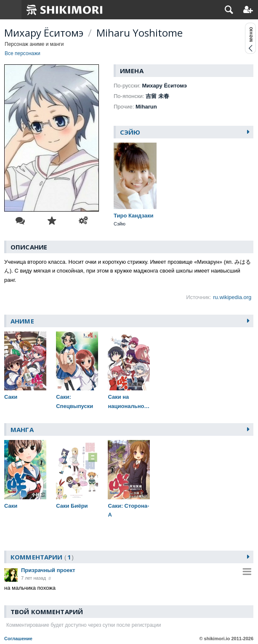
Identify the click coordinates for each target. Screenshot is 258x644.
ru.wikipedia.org (232, 297)
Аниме (22, 321)
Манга (22, 429)
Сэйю (130, 132)
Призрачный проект (48, 570)
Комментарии (42, 557)
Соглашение (18, 639)
